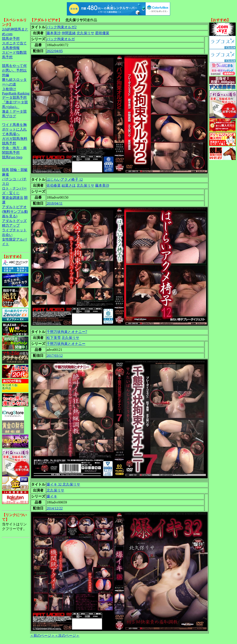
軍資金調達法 (13, 198)
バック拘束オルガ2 (62, 27)
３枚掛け (9, 89)
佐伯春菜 (54, 185)
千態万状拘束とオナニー (66, 344)
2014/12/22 (55, 508)
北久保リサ (85, 33)
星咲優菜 (102, 33)
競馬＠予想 (11, 39)
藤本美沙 (54, 33)
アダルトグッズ (14, 221)
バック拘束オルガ (61, 39)
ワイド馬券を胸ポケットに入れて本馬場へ (14, 129)
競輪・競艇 (19, 170)
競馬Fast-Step (12, 157)
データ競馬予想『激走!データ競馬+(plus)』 (15, 102)
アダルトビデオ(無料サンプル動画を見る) (15, 212)
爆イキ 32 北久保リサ (63, 484)
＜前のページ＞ (42, 635)
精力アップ (11, 225)
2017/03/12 (55, 356)
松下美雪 (54, 338)
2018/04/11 (55, 203)
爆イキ (52, 496)
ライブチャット (14, 230)
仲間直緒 (69, 33)
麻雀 (6, 174)
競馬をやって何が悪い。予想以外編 (14, 70)
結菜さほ (69, 185)
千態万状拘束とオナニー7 (67, 332)
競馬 (6, 170)
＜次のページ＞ (67, 635)
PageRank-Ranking (16, 93)
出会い (7, 235)
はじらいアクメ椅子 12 (65, 180)
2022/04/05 (55, 51)
